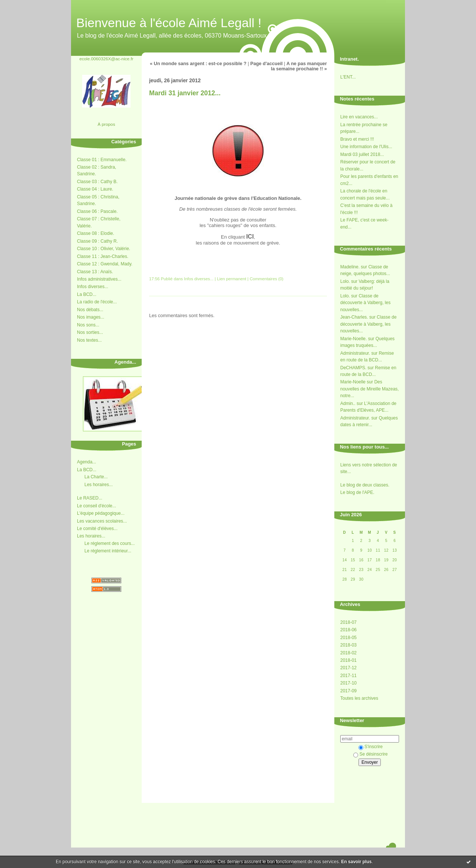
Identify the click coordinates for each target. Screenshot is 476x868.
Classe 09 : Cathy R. (97, 241)
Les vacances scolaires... (102, 521)
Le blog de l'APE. (357, 492)
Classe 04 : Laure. (95, 189)
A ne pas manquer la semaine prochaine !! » (299, 66)
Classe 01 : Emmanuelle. (102, 160)
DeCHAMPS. (353, 368)
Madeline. (350, 267)
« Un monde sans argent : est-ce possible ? (198, 64)
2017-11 (348, 676)
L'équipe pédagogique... (101, 513)
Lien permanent (231, 279)
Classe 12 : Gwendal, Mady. (105, 264)
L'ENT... (348, 77)
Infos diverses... (93, 287)
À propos (106, 124)
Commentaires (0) (266, 279)
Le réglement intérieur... (108, 551)
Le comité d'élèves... (97, 529)
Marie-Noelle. (353, 339)
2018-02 (348, 653)
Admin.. (348, 403)
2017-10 (348, 683)
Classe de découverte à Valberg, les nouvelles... (365, 303)
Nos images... (91, 317)
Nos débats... (90, 310)
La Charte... (96, 477)
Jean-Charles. (354, 317)
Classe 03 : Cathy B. (97, 182)
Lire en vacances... (359, 117)
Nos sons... (88, 325)
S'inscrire (371, 747)
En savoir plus (356, 862)
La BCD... (87, 294)
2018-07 (348, 622)
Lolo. (345, 281)
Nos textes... (89, 340)
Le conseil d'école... (97, 506)
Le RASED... (90, 498)
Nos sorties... (90, 332)
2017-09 (348, 691)
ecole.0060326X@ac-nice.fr (106, 59)
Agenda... (86, 462)
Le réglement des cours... (110, 543)
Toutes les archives (359, 698)
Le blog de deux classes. (365, 485)
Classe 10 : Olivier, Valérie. (104, 249)
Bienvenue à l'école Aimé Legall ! (169, 23)
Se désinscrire (370, 754)
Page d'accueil (266, 64)
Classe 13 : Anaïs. (95, 272)
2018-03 (348, 645)
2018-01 (348, 660)
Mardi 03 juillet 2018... (362, 154)
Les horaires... (99, 485)
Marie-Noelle (353, 382)
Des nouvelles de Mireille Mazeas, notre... (369, 389)
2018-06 (348, 630)
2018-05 (348, 638)
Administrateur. (355, 353)
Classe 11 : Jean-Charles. (103, 256)
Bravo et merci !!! (357, 139)
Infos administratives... (99, 279)
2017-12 (348, 668)
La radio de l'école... (97, 302)
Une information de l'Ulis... (366, 147)
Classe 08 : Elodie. (96, 233)
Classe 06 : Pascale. (97, 211)
